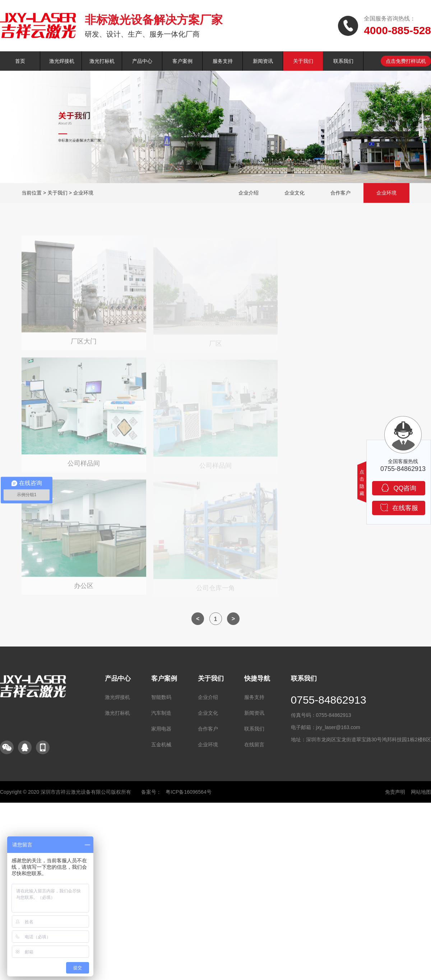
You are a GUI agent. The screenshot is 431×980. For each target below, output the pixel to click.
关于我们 (303, 61)
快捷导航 (257, 678)
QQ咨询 (398, 488)
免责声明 (395, 792)
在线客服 (399, 507)
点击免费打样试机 (406, 61)
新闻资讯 (263, 61)
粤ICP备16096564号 (189, 792)
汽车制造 (161, 713)
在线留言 (254, 745)
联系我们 (343, 61)
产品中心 (142, 61)
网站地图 (421, 792)
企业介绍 (249, 193)
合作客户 (340, 193)
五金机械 (161, 745)
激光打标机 (102, 61)
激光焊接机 (62, 61)
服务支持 (223, 61)
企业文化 (295, 193)
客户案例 (182, 61)
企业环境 (83, 193)
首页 (20, 61)
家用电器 (161, 729)
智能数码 (161, 697)
